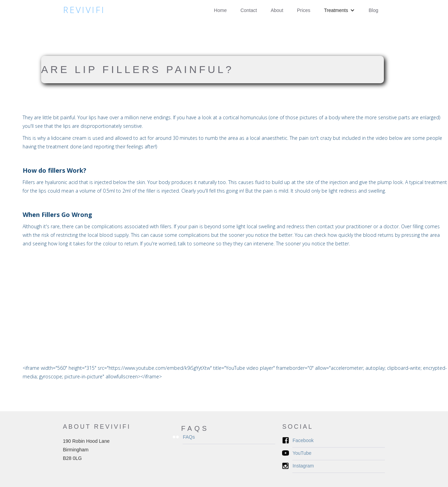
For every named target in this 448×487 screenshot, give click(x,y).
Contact (249, 10)
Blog (373, 10)
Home (220, 10)
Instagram (303, 466)
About (277, 10)
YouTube (302, 453)
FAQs (189, 437)
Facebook (303, 440)
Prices (304, 10)
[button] (339, 10)
